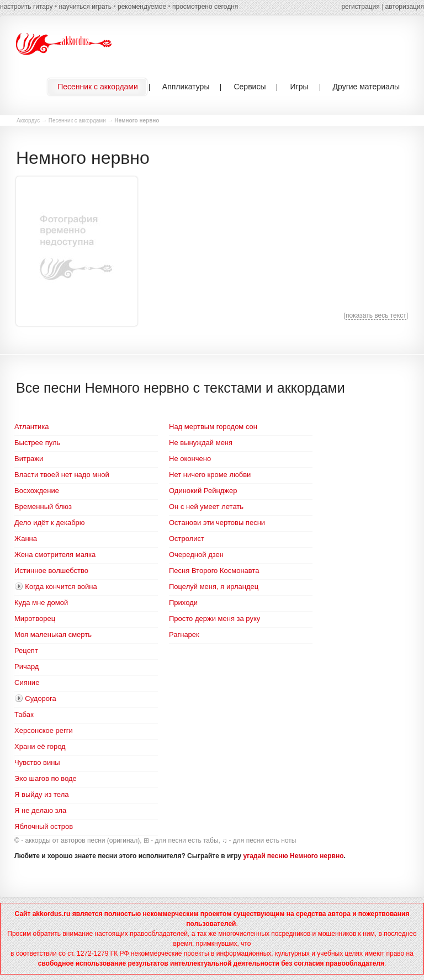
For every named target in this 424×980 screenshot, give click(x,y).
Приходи (183, 603)
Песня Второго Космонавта (214, 571)
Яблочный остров (44, 826)
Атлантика (31, 427)
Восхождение (37, 491)
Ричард (26, 666)
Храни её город (40, 746)
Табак (24, 714)
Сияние (27, 682)
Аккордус (28, 121)
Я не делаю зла (40, 810)
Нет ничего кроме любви (210, 475)
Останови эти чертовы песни (217, 523)
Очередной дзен (196, 555)
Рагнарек (184, 634)
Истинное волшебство (51, 571)
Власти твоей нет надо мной (62, 475)
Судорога (40, 698)
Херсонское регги (44, 730)
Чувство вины (37, 762)
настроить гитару (26, 7)
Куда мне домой (41, 603)
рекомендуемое (142, 7)
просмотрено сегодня (205, 7)
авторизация (405, 7)
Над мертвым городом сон (213, 427)
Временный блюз (43, 507)
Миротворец (35, 618)
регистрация (360, 7)
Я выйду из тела (41, 794)
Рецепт (26, 650)
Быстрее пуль (37, 443)
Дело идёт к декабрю (50, 523)
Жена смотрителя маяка (55, 555)
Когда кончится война (61, 587)
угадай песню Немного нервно (294, 856)
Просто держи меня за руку (214, 618)
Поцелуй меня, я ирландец (214, 587)
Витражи (29, 459)
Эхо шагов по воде (46, 778)
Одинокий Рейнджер (203, 491)
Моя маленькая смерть (53, 634)
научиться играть (85, 7)
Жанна (26, 539)
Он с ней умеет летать (206, 507)
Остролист (187, 539)
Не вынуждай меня (201, 443)
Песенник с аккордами (77, 121)
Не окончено (190, 459)
